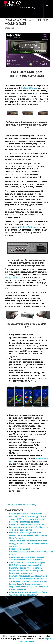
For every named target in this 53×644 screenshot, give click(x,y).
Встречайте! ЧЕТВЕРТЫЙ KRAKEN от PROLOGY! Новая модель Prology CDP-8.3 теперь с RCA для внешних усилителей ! (27, 517)
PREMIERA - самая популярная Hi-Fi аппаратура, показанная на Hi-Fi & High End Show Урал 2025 (28, 535)
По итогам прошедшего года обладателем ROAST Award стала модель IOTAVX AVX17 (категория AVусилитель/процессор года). (28, 579)
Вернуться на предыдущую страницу (22, 505)
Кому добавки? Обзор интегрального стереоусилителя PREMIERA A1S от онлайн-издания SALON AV (29, 587)
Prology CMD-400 (29, 88)
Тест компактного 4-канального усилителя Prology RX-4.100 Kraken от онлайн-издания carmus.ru (29, 544)
